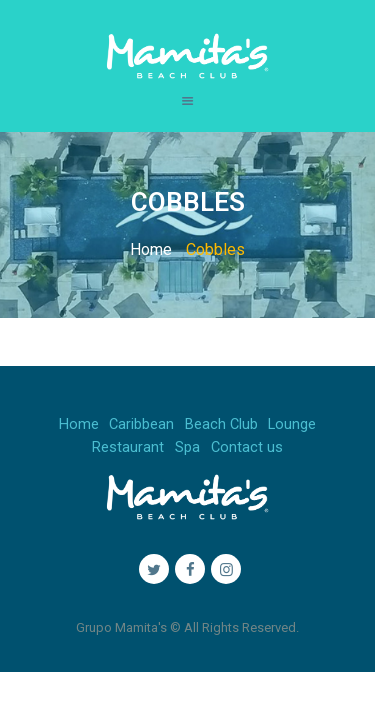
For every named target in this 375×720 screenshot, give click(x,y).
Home (151, 249)
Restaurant (128, 447)
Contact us (247, 447)
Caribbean (141, 424)
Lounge (292, 424)
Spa (187, 447)
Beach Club (221, 424)
